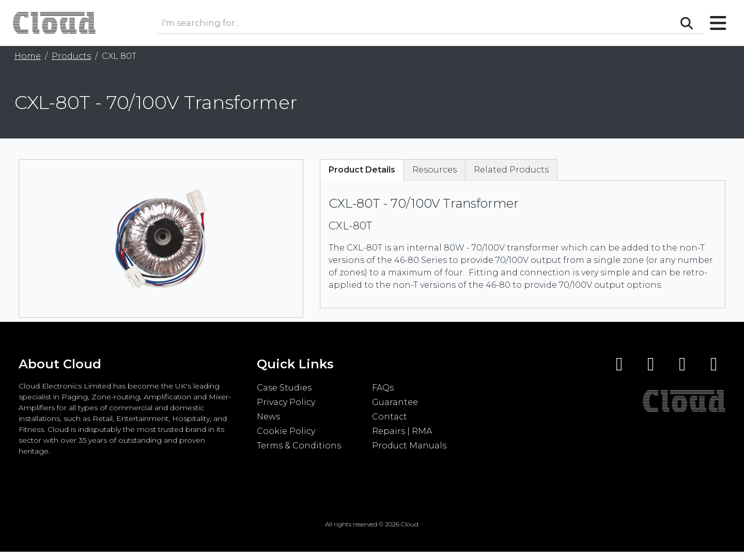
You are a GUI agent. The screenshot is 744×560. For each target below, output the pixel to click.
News (268, 417)
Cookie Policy (286, 431)
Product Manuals (409, 446)
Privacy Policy (286, 402)
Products (71, 56)
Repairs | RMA (402, 431)
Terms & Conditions (299, 446)
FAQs (383, 388)
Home (28, 56)
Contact (390, 417)
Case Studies (284, 388)
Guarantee (395, 402)
